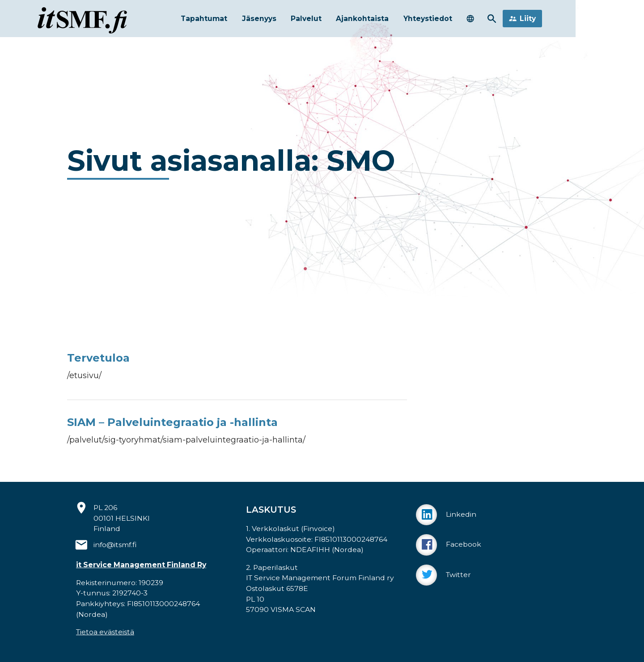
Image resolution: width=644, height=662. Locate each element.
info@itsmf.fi (115, 545)
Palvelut (315, 21)
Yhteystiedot (449, 21)
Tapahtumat (202, 21)
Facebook (449, 545)
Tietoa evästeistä (105, 632)
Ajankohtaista (377, 21)
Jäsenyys (263, 21)
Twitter (443, 575)
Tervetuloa (98, 358)
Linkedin (446, 515)
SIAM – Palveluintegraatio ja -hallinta (172, 422)
